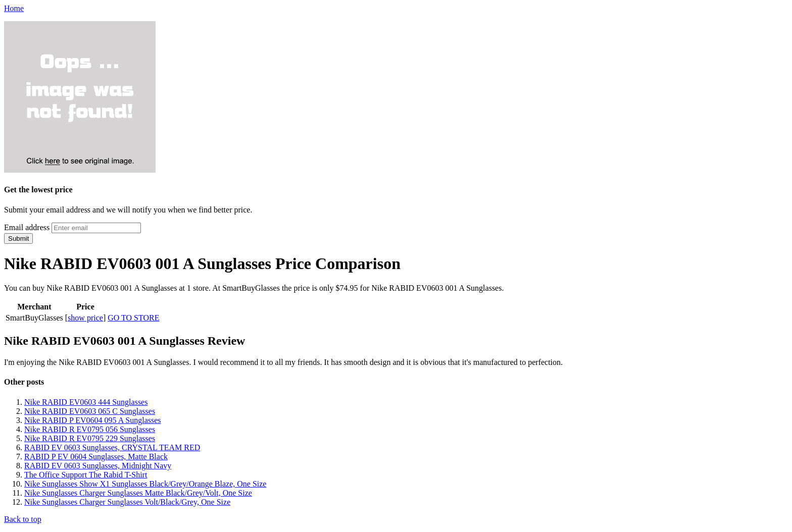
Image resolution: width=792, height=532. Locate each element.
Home (14, 8)
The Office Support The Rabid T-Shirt (86, 475)
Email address (27, 227)
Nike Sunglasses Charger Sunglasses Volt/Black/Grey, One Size (127, 502)
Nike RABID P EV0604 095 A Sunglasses (93, 420)
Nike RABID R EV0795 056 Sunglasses (90, 429)
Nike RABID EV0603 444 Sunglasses (86, 402)
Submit (18, 238)
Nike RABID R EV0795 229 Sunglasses (90, 438)
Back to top (23, 519)
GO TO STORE (133, 318)
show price (85, 318)
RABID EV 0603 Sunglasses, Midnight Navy (98, 466)
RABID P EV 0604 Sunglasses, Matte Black (96, 457)
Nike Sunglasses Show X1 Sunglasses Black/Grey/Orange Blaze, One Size (145, 484)
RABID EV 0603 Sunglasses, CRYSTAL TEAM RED (112, 447)
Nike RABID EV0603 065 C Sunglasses (90, 411)
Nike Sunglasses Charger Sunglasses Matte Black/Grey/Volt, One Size (138, 493)
